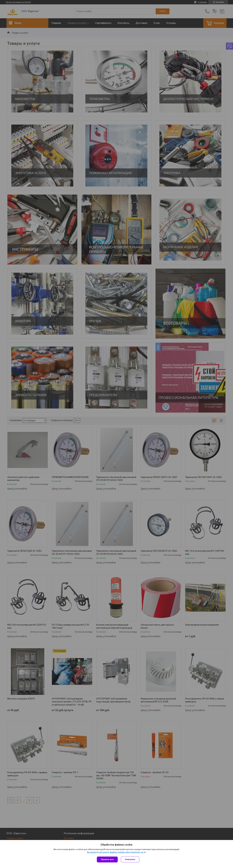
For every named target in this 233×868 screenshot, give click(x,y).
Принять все (107, 859)
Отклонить (130, 859)
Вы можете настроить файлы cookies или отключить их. (115, 852)
